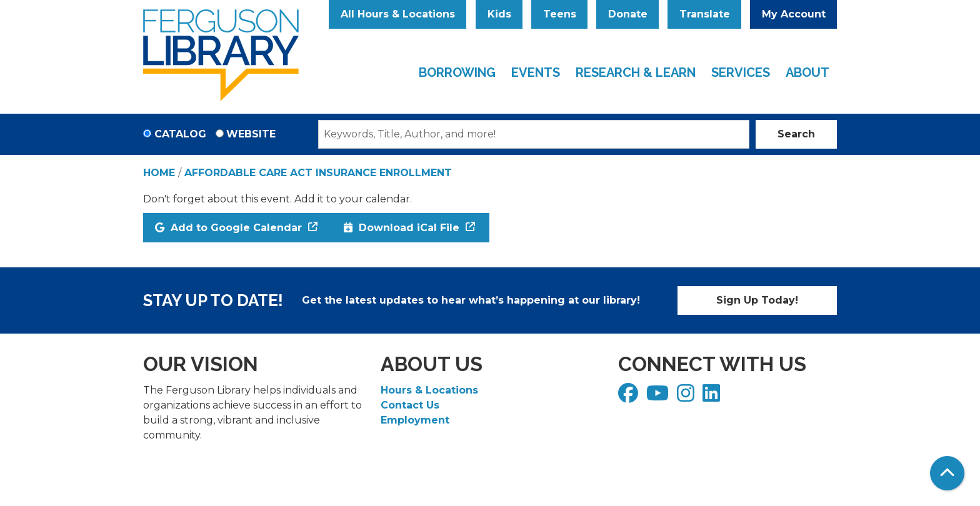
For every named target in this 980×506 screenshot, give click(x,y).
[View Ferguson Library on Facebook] (630, 397)
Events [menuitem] (536, 72)
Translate (705, 14)
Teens (560, 14)
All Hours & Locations (398, 14)
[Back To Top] (947, 473)
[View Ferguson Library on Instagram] (687, 397)
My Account (794, 14)
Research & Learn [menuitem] (636, 72)
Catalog (180, 134)
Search (796, 134)
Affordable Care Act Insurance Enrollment (318, 173)
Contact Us (410, 405)
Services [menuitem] (741, 72)
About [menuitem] (807, 72)
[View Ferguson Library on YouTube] (659, 397)
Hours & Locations (429, 390)
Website (251, 134)
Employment (415, 420)
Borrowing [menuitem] (457, 72)
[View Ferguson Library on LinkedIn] (713, 397)
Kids (499, 14)
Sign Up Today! (757, 300)
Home (159, 173)
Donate (628, 14)
